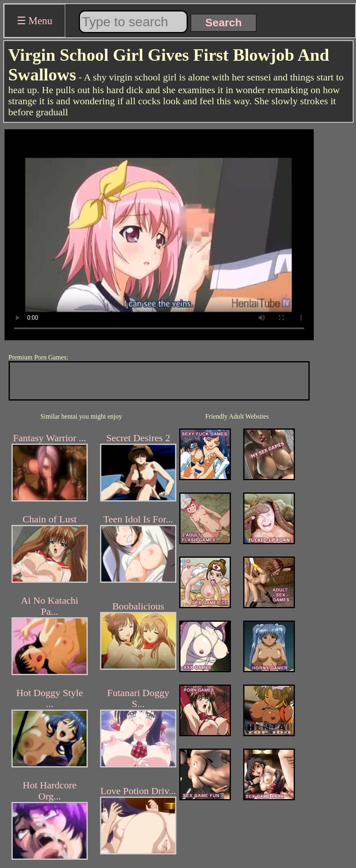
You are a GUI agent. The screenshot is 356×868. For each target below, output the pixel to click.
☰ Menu (35, 21)
